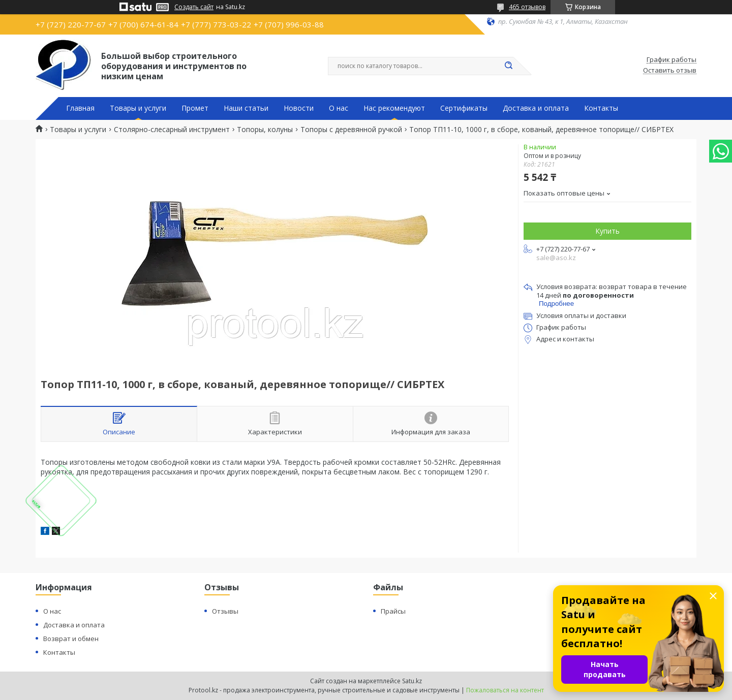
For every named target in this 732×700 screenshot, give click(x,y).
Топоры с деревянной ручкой (351, 130)
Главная (80, 108)
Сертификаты (464, 108)
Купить (607, 231)
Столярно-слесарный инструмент (172, 130)
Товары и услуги (138, 108)
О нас (339, 108)
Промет (195, 108)
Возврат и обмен (71, 639)
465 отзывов (527, 7)
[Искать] (508, 66)
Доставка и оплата (536, 108)
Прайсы (393, 611)
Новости (299, 108)
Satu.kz (412, 681)
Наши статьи (246, 108)
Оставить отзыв (670, 71)
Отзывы (225, 611)
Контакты (601, 108)
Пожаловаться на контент (505, 690)
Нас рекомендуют (394, 108)
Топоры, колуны (265, 130)
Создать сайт (194, 7)
